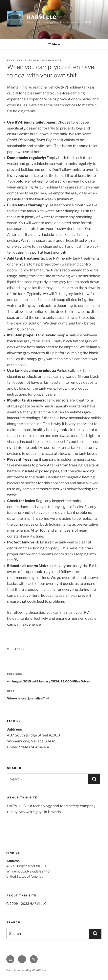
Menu (54, 44)
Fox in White (52, 60)
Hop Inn (19, 649)
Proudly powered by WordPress (26, 970)
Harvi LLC (42, 17)
